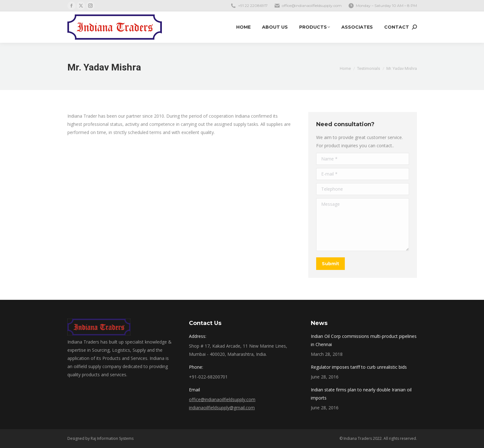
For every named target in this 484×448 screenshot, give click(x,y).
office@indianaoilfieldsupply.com (312, 6)
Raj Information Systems (112, 438)
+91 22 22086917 (253, 6)
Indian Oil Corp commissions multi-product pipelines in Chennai (364, 340)
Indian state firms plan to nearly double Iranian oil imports (361, 394)
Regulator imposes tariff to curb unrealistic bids (359, 367)
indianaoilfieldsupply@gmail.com (222, 408)
